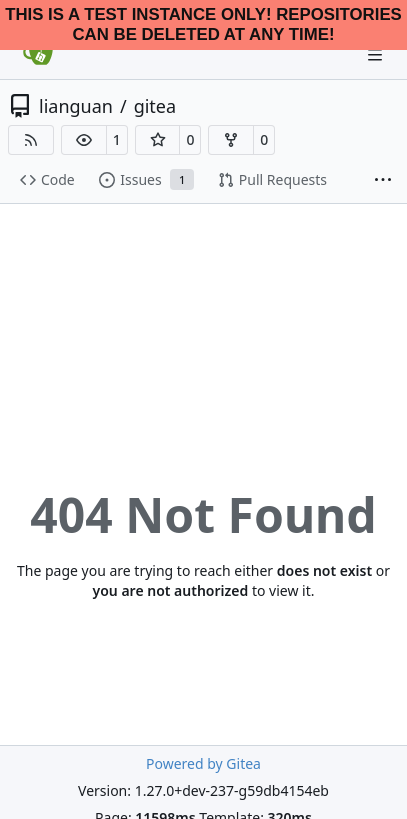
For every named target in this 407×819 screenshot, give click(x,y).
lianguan (76, 106)
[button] (84, 140)
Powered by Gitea (203, 763)
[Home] (38, 55)
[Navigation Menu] (377, 54)
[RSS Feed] (31, 140)
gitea (155, 106)
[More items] (383, 181)
